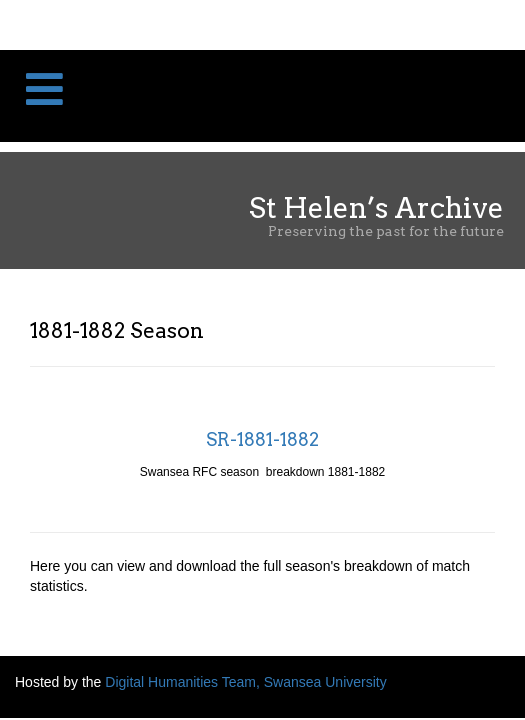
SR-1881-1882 (262, 439)
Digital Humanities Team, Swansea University (245, 682)
